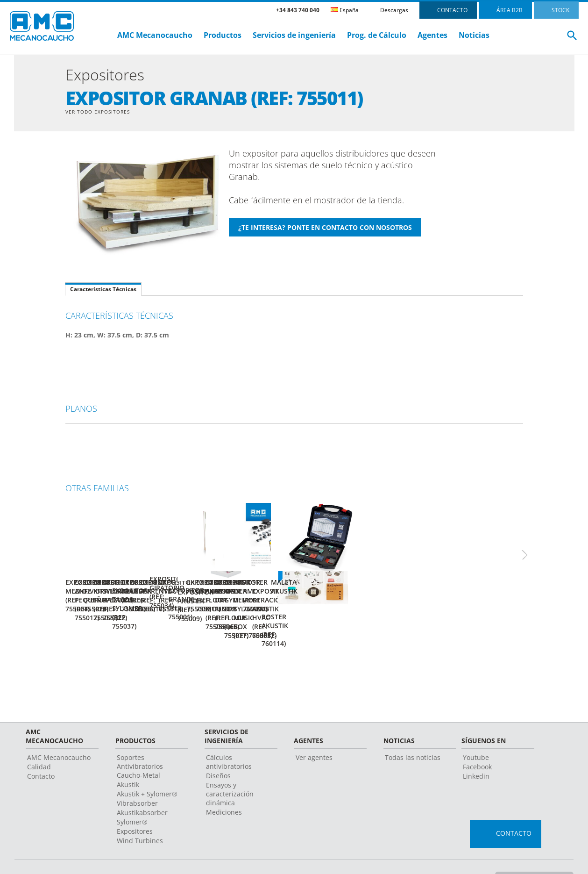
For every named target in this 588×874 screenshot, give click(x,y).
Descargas (394, 10)
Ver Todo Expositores (102, 112)
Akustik (128, 759)
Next (535, 548)
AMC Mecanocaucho (155, 35)
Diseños (218, 750)
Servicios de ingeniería (294, 35)
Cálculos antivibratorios (229, 736)
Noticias (474, 35)
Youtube (476, 732)
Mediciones (224, 786)
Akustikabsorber (142, 787)
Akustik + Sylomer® (147, 768)
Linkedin (476, 750)
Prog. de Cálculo (377, 35)
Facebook (477, 741)
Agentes (432, 35)
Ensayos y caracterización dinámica (230, 768)
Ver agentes (314, 732)
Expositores (135, 806)
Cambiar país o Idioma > (532, 853)
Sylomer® (132, 796)
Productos (223, 35)
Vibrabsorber (137, 777)
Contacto (41, 750)
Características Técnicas (103, 290)
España (345, 10)
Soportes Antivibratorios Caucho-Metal (140, 741)
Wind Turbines (140, 815)
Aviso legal (268, 853)
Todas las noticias (413, 732)
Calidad (39, 741)
